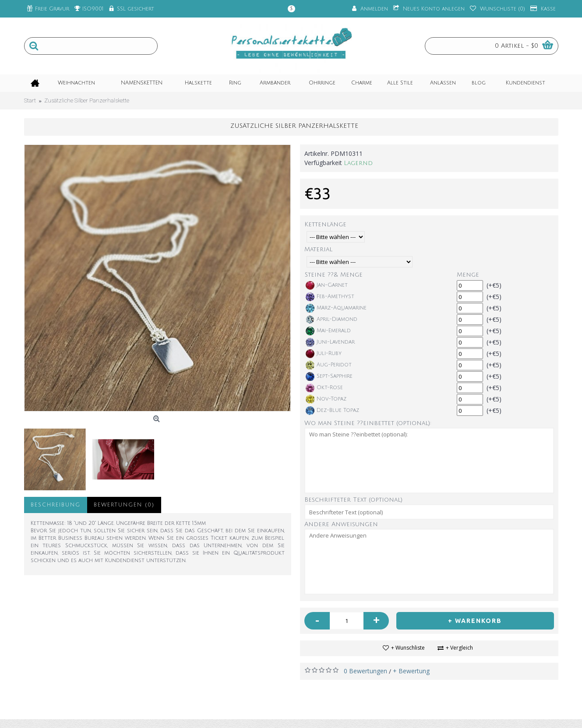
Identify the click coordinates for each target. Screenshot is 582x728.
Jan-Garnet (327, 285)
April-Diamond (332, 320)
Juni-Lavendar (330, 342)
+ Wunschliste (408, 648)
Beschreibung (56, 505)
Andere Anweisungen (341, 524)
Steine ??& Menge (334, 275)
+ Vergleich (459, 648)
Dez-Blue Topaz (332, 411)
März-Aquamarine (336, 308)
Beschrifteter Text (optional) (353, 500)
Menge (468, 275)
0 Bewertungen (365, 671)
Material (318, 249)
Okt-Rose (324, 388)
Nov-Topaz (326, 399)
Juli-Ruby (324, 354)
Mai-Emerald (328, 331)
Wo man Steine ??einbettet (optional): (368, 423)
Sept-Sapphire (329, 376)
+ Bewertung (411, 671)
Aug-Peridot (329, 365)
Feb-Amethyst (330, 297)
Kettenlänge (325, 224)
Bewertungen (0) (124, 505)
